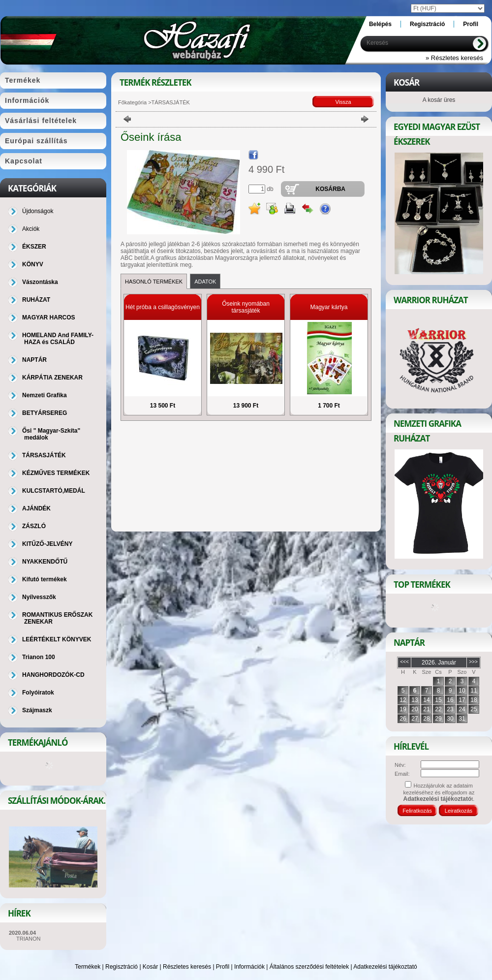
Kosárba (330, 189)
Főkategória (132, 102)
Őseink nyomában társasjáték (246, 307)
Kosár (150, 967)
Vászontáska (40, 282)
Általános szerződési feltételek (309, 967)
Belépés (380, 24)
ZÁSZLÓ (34, 526)
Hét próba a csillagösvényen (163, 307)
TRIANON (29, 939)
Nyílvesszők (39, 597)
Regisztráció (122, 967)
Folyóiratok (38, 693)
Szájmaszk (37, 710)
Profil (223, 967)
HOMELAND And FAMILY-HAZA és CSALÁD (58, 339)
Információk (249, 967)
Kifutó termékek (45, 579)
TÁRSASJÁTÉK (44, 455)
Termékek (88, 967)
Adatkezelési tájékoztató (385, 967)
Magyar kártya (329, 307)
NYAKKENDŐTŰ (45, 562)
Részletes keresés (187, 967)
